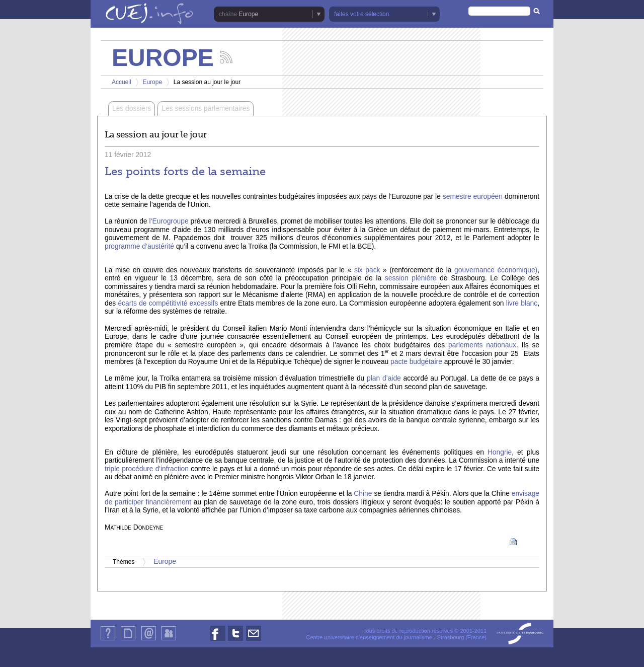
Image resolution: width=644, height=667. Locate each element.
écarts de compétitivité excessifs (168, 303)
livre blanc (522, 303)
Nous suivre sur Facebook (218, 641)
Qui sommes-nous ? (108, 640)
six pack (367, 270)
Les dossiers (132, 108)
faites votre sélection (361, 14)
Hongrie (500, 452)
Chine (363, 494)
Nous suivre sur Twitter (235, 641)
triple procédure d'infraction (147, 469)
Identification (169, 640)
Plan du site (128, 640)
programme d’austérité (140, 246)
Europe (248, 14)
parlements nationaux (482, 345)
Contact (149, 640)
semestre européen (473, 197)
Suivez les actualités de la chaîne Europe (226, 57)
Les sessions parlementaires (206, 108)
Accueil (122, 82)
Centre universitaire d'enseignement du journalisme (369, 637)
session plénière (409, 278)
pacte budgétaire (417, 362)
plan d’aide (384, 378)
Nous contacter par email (254, 641)
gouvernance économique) (496, 270)
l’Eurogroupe (169, 221)
